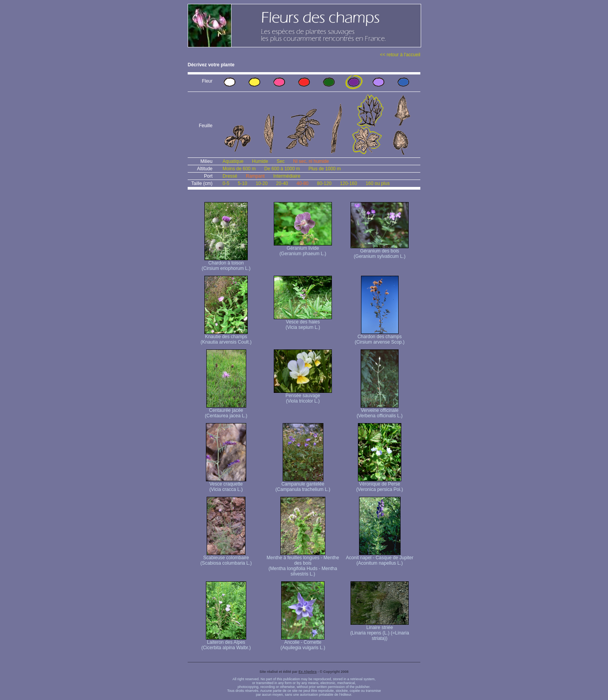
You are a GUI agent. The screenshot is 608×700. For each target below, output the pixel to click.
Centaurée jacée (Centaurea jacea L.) (226, 411)
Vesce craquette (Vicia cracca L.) (226, 485)
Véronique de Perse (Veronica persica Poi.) (380, 485)
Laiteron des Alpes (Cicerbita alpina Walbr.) (226, 643)
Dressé (230, 176)
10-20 (262, 183)
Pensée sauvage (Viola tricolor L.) (303, 396)
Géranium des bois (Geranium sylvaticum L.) (380, 251)
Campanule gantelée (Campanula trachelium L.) (303, 485)
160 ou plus (378, 183)
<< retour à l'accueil (400, 55)
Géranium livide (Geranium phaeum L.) (303, 249)
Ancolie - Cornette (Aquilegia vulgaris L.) (303, 643)
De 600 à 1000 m (282, 169)
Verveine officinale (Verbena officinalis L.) (380, 411)
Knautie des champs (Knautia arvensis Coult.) (226, 337)
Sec (281, 161)
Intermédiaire (287, 176)
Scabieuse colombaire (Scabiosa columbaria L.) (226, 558)
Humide (260, 161)
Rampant (255, 176)
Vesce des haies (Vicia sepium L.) (303, 322)
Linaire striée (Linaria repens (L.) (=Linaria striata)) (380, 631)
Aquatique (233, 161)
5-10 (242, 183)
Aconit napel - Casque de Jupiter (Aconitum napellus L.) (380, 558)
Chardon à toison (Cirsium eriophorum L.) (226, 264)
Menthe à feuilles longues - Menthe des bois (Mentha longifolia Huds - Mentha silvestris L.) (303, 564)
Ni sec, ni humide (311, 161)
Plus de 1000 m (324, 169)
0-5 (226, 183)
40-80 (303, 183)
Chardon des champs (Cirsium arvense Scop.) (380, 337)
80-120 (324, 183)
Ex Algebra (308, 672)
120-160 (349, 183)
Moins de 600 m (239, 169)
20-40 (282, 183)
